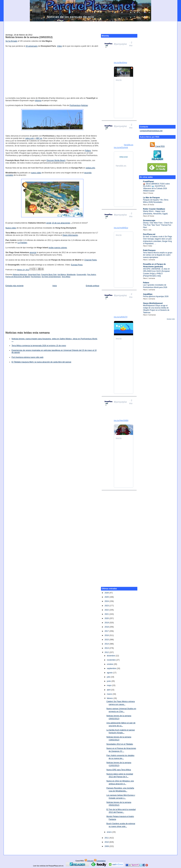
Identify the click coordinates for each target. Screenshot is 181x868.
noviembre (112, 660)
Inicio (55, 286)
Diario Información (70, 235)
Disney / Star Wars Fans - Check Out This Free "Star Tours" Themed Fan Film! (158, 225)
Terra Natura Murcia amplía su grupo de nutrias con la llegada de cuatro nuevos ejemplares (158, 255)
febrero (110, 698)
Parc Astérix (92, 274)
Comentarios (100, 861)
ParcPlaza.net (149, 234)
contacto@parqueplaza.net (151, 131)
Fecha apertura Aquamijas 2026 (156, 296)
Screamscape (149, 220)
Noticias (84, 105)
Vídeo (59, 46)
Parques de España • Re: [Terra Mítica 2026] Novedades (156, 201)
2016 (107, 635)
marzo (110, 694)
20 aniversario (32, 46)
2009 (107, 846)
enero (110, 832)
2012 (107, 652)
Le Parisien (22, 243)
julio (109, 677)
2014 (107, 644)
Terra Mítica (66, 277)
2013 (107, 648)
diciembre (111, 656)
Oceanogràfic (81, 274)
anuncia (33, 252)
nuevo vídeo (36, 173)
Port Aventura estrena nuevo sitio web (27, 357)
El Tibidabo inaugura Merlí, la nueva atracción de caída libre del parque (41, 362)
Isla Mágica (62, 274)
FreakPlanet (148, 182)
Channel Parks (90, 260)
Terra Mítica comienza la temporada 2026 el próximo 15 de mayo (39, 346)
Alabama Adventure (20, 274)
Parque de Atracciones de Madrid (18, 277)
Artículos (89, 861)
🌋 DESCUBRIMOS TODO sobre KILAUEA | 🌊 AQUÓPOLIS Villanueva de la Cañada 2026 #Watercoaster (156, 187)
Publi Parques (149, 250)
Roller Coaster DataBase (154, 209)
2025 (107, 597)
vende (49, 223)
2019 (107, 623)
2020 (107, 618)
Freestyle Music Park (49, 274)
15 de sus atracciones (61, 223)
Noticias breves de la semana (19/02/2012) (29, 37)
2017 (107, 631)
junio (109, 681)
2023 (107, 606)
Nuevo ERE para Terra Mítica (119, 770)
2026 (107, 593)
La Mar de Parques (151, 198)
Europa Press (77, 265)
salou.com (30, 138)
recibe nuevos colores (58, 248)
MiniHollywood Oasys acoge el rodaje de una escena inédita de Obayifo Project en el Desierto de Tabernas (156, 309)
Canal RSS (157, 146)
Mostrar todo (171, 319)
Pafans (146, 283)
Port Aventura (36, 277)
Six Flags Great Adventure (51, 277)
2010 (107, 842)
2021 (107, 614)
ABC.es (39, 138)
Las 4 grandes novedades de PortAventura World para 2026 (155, 286)
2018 (107, 627)
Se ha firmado (11, 41)
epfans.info (90, 168)
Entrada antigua (92, 286)
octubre (110, 664)
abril (109, 690)
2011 (107, 838)
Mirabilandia (71, 274)
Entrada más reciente (14, 286)
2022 (107, 610)
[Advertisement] (90, 26)
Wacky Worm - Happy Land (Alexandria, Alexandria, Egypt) (155, 212)
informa (38, 101)
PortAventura (75, 105)
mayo (109, 685)
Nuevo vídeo (11, 228)
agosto (110, 673)
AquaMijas (148, 294)
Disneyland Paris (34, 274)
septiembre (112, 668)
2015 (107, 640)
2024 (107, 601)
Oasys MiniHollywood (153, 303)
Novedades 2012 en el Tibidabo (120, 744)
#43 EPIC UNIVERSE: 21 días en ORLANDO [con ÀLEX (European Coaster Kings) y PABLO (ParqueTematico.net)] (156, 272)
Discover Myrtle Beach (56, 160)
